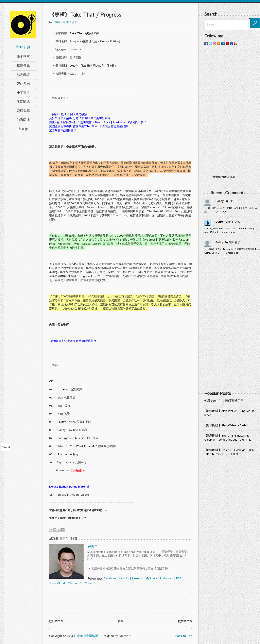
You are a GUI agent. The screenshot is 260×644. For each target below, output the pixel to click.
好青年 (57, 22)
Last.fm (124, 578)
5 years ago (232, 253)
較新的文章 (56, 621)
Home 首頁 (23, 47)
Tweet (6, 447)
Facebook (110, 578)
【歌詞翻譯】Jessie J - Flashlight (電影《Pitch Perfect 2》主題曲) (229, 452)
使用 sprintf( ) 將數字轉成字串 (224, 401)
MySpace (151, 578)
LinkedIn (137, 578)
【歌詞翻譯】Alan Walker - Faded (226, 425)
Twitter (73, 583)
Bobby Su (222, 201)
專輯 (69, 22)
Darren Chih (223, 222)
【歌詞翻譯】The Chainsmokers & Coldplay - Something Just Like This (228, 438)
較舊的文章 (185, 621)
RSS (179, 578)
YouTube (86, 583)
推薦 (74, 22)
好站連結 (23, 83)
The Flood (64, 390)
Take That (77, 33)
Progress (75, 41)
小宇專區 (23, 92)
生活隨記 (23, 101)
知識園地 (23, 120)
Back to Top (184, 636)
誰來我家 (23, 56)
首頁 (121, 621)
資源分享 (23, 111)
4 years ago (220, 212)
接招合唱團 (92, 33)
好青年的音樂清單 (86, 636)
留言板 (23, 129)
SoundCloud (57, 583)
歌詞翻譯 (23, 74)
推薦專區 (23, 65)
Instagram (167, 578)
